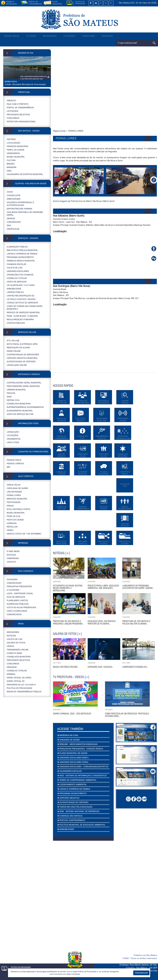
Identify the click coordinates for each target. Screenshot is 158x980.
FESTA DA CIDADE (15, 520)
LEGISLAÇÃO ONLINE (17, 365)
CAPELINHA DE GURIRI (17, 488)
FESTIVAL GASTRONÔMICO (71, 820)
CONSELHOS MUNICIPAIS (19, 404)
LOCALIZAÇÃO (13, 143)
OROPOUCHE (13, 229)
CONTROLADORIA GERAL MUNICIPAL (24, 383)
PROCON (11, 393)
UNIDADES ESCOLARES (18, 271)
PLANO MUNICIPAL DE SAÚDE (72, 753)
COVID (10, 192)
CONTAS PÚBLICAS (16, 323)
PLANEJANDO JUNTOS (17, 600)
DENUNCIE (12, 667)
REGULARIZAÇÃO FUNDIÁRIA (20, 319)
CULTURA (11, 160)
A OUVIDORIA (13, 590)
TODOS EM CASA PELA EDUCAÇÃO (75, 807)
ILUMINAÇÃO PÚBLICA (17, 247)
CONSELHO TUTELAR (17, 278)
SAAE (9, 397)
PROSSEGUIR (141, 973)
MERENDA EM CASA (68, 735)
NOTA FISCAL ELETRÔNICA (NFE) (22, 344)
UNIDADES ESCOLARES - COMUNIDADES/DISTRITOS (83, 767)
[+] (68, 553)
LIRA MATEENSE (14, 492)
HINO (9, 171)
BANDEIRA (12, 167)
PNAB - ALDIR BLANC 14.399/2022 (22, 316)
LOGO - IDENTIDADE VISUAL (20, 593)
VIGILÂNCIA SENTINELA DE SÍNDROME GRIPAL (25, 213)
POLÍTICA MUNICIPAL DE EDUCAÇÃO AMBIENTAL (81, 825)
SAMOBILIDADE (14, 289)
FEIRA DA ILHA (13, 516)
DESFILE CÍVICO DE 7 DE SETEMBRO (24, 534)
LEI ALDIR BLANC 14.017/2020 (21, 285)
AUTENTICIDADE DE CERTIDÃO (21, 361)
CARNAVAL (12, 523)
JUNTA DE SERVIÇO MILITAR (20, 414)
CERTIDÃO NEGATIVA (68, 798)
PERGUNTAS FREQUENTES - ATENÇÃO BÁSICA (80, 749)
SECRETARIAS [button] (50, 36)
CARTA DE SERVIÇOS (17, 282)
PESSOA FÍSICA (14, 460)
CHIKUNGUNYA (14, 222)
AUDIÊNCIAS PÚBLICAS (18, 604)
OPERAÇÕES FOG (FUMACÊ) (20, 275)
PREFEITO (11, 100)
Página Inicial (59, 131)
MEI (8, 467)
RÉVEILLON (12, 527)
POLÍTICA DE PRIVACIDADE (19, 688)
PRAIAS (10, 506)
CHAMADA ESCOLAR (16, 264)
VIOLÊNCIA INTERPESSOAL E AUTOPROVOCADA (20, 204)
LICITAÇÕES (69, 36)
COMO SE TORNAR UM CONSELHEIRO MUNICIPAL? (25, 307)
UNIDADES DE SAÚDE (68, 740)
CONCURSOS (13, 118)
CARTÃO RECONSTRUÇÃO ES (20, 296)
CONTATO (11, 562)
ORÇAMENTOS (14, 439)
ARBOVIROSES (14, 199)
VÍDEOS (10, 646)
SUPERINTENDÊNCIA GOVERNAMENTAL (25, 407)
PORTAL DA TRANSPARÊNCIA (20, 107)
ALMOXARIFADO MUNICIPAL (20, 411)
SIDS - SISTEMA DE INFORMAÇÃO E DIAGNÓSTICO (82, 775)
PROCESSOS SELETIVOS (18, 114)
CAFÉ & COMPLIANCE (17, 611)
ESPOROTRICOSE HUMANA (19, 209)
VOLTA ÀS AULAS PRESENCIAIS (21, 607)
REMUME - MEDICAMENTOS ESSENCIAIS (77, 744)
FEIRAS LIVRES (14, 495)
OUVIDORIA (107, 36)
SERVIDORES (13, 632)
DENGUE (11, 218)
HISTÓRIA (11, 139)
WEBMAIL (11, 674)
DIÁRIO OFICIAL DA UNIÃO (19, 678)
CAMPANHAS (13, 558)
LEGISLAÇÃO (89, 36)
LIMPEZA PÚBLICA (15, 292)
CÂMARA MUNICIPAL (16, 390)
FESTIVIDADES (14, 502)
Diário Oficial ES (16, 681)
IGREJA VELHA (14, 485)
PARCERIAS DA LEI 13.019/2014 (21, 685)
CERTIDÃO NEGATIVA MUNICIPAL (22, 358)
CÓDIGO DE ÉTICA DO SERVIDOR (22, 303)
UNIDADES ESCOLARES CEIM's (73, 762)
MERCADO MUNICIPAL (17, 499)
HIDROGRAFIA (13, 153)
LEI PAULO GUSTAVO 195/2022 (21, 299)
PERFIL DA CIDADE (16, 150)
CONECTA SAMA (14, 653)
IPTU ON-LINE (13, 340)
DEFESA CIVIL (13, 400)
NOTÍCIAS (11, 555)
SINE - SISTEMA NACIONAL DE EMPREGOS (78, 811)
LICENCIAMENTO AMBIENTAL (72, 784)
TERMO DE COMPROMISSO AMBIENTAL (77, 780)
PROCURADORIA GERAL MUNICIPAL (23, 386)
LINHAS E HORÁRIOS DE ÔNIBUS (22, 254)
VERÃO (10, 530)
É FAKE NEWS (13, 551)
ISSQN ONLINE (14, 351)
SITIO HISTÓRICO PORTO (18, 509)
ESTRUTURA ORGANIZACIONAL (21, 121)
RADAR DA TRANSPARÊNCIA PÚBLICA (24, 692)
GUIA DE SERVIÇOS (16, 597)
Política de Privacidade (87, 971)
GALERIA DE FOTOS (16, 643)
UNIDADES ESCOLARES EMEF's (73, 758)
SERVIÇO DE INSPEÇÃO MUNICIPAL (23, 312)
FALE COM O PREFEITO (18, 104)
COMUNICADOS (14, 614)
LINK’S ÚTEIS (13, 442)
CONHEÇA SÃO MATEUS (70, 816)
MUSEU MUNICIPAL (16, 157)
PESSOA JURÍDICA (15, 463)
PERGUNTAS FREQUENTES (19, 586)
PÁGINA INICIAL (12, 36)
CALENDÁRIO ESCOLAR (69, 771)
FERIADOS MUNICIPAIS (17, 146)
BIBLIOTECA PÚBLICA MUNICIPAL (22, 250)
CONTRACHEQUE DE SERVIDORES (23, 354)
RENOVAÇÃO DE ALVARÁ (18, 347)
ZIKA (9, 225)
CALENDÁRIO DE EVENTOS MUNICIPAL (25, 174)
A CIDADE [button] (31, 36)
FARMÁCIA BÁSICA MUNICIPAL (21, 261)
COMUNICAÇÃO (14, 583)
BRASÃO (11, 164)
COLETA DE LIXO (15, 268)
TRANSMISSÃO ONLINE (18, 650)
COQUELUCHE (14, 195)
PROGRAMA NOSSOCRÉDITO (20, 257)
